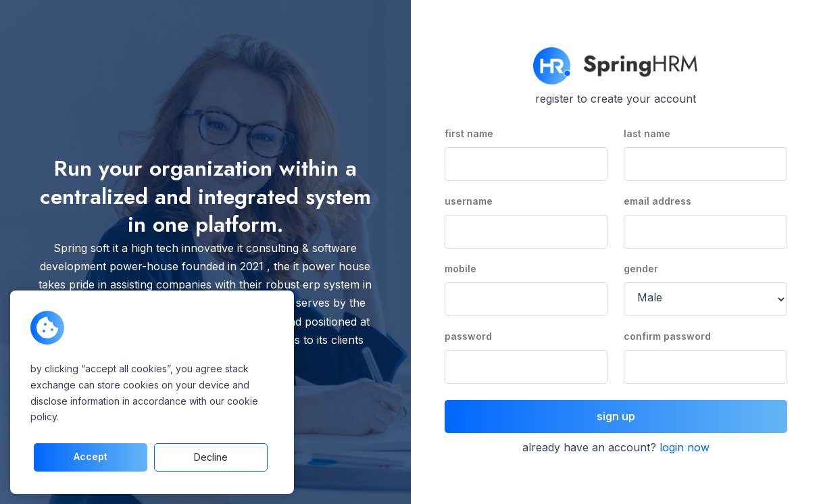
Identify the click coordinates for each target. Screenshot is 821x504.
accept (91, 456)
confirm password (667, 336)
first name (469, 133)
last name (647, 133)
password (468, 336)
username (469, 201)
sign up (616, 416)
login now (685, 447)
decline (211, 457)
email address (657, 201)
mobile (461, 269)
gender (641, 269)
